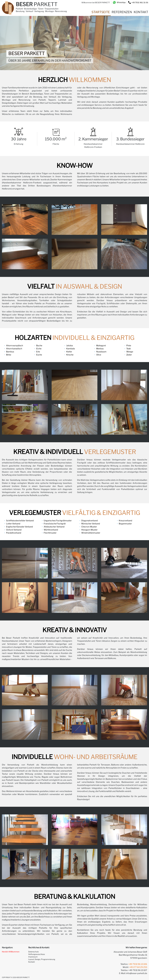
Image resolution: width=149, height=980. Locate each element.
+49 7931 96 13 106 (138, 964)
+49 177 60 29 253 (138, 967)
